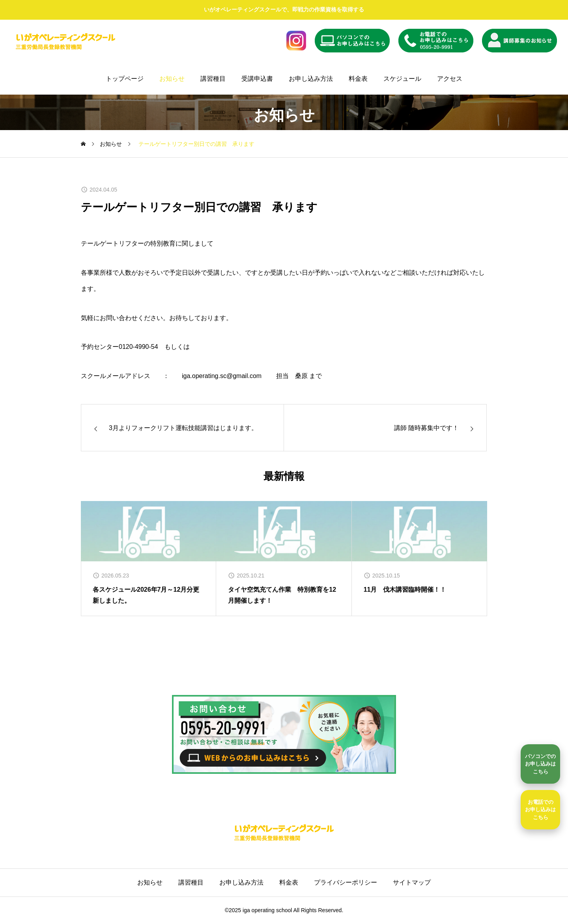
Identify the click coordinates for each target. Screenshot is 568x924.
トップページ (125, 79)
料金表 (358, 79)
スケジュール (402, 79)
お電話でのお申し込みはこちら (540, 810)
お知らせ (172, 79)
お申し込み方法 (311, 79)
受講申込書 (257, 79)
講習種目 (213, 79)
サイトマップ (412, 882)
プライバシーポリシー (346, 882)
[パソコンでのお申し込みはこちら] (540, 764)
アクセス (450, 79)
